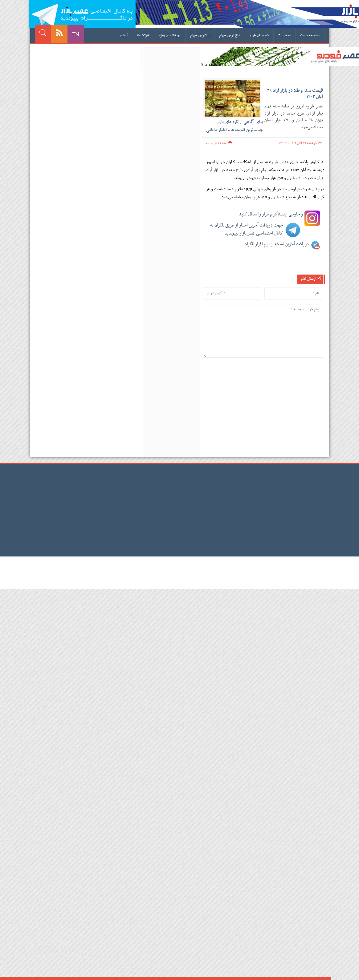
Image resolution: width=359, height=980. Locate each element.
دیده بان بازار (259, 35)
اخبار (284, 35)
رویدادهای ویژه (170, 35)
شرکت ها (143, 35)
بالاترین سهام (200, 35)
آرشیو (124, 35)
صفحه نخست (310, 35)
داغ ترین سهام (230, 35)
